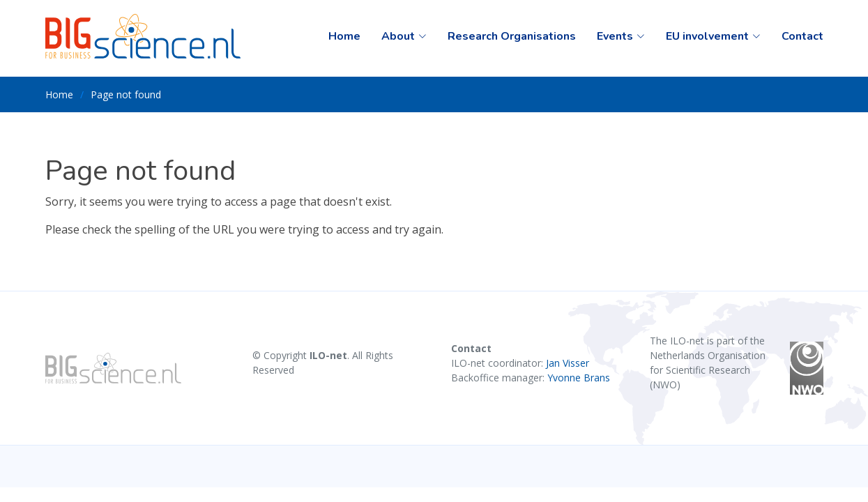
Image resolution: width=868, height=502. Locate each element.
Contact (802, 36)
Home (344, 36)
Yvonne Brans (579, 378)
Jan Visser (568, 363)
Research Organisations (512, 36)
